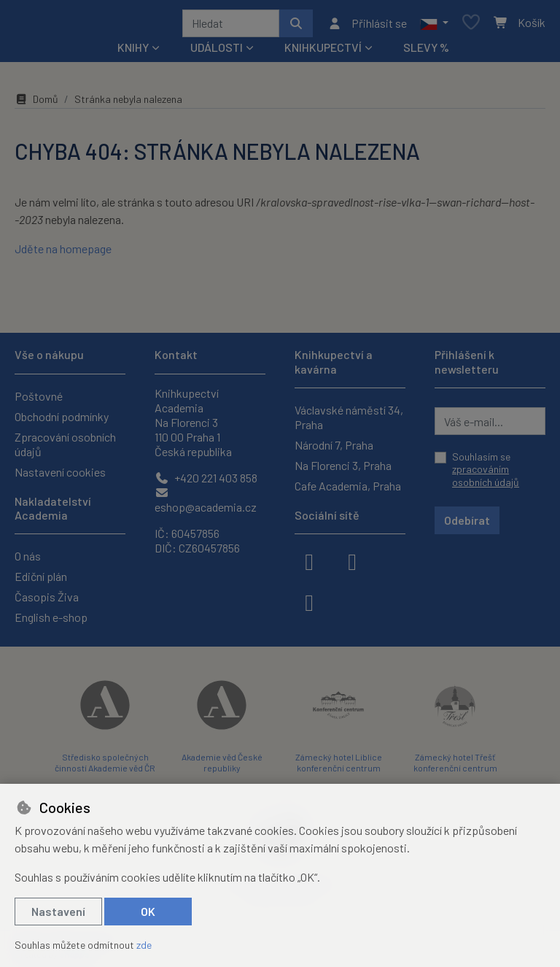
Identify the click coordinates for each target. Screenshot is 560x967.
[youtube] (309, 601)
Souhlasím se (486, 469)
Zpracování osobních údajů (65, 444)
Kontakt (176, 354)
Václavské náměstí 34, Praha (349, 417)
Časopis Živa (47, 597)
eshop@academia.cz (206, 500)
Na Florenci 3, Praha (343, 465)
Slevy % (426, 52)
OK (148, 911)
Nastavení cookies (60, 472)
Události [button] (217, 52)
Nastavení (58, 911)
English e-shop (51, 617)
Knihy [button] (133, 52)
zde (144, 945)
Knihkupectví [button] (323, 52)
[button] (434, 26)
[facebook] (309, 560)
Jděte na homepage (63, 254)
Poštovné (39, 396)
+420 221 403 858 (206, 478)
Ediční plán (41, 576)
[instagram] (352, 560)
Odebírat (467, 520)
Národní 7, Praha (334, 445)
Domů (36, 104)
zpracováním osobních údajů (486, 475)
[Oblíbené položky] (471, 26)
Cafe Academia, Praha (348, 486)
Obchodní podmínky (62, 416)
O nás (28, 556)
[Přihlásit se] (367, 26)
